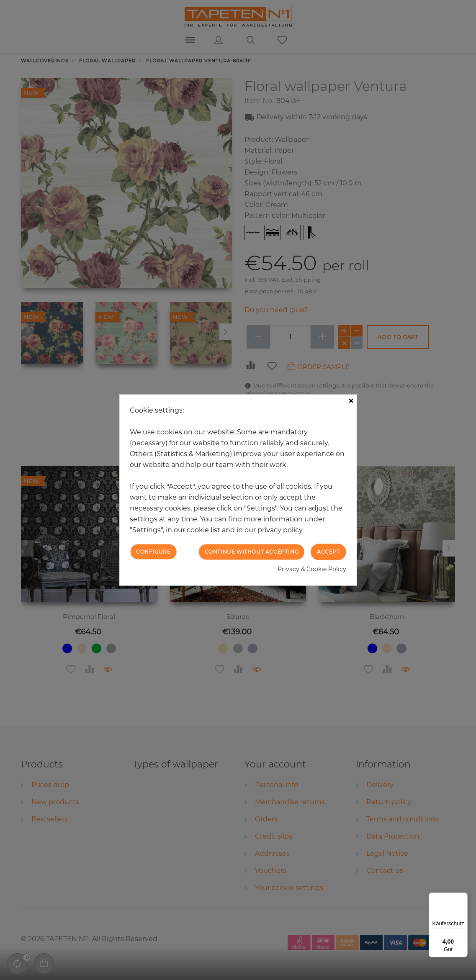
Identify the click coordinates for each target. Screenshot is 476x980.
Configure (153, 552)
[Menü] (463, 898)
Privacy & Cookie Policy (312, 569)
